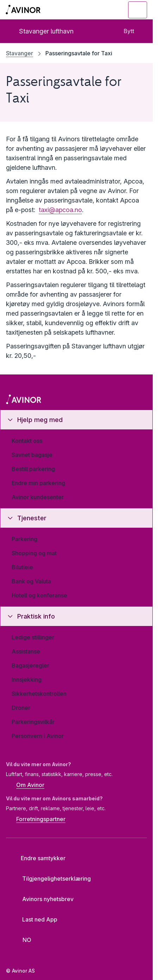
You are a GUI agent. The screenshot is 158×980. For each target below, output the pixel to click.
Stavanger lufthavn (40, 31)
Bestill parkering (33, 469)
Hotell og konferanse (39, 595)
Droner (21, 708)
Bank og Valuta (31, 581)
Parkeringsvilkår (33, 722)
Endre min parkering (38, 483)
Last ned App (34, 919)
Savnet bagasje (32, 455)
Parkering (24, 539)
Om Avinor (25, 786)
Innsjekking (27, 680)
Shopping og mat (34, 553)
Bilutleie (22, 567)
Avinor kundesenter (38, 497)
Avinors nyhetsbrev (42, 899)
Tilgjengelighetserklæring (51, 879)
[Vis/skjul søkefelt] (99, 10)
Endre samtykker (38, 858)
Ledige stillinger (33, 637)
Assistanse (26, 651)
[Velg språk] (23, 940)
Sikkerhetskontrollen (39, 694)
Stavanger (20, 53)
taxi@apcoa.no (60, 210)
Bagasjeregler (30, 665)
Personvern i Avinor (38, 736)
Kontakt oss (27, 441)
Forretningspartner (36, 819)
